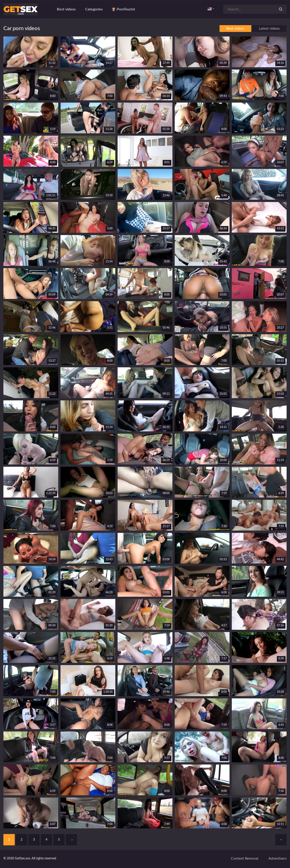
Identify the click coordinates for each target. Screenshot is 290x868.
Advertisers (278, 858)
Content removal (245, 858)
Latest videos (269, 29)
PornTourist (124, 9)
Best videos (66, 9)
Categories (94, 9)
